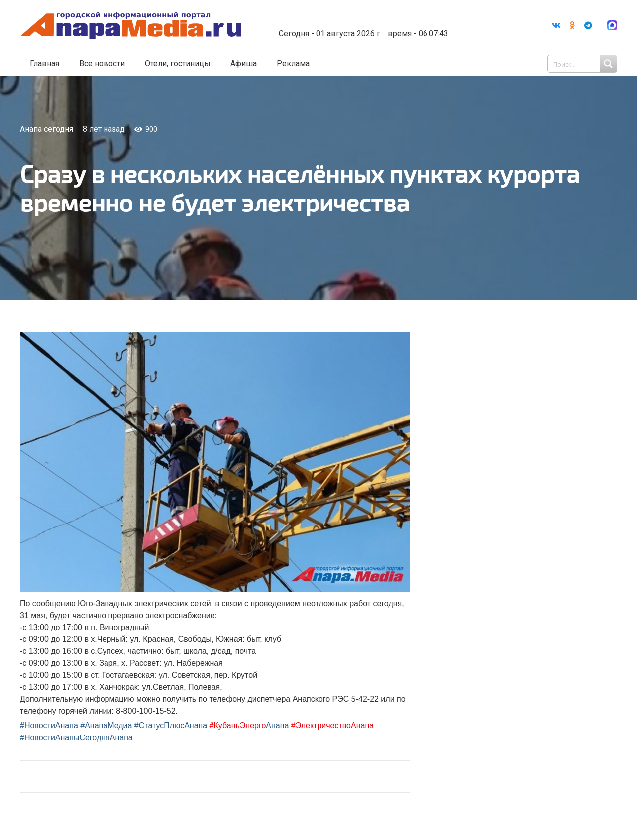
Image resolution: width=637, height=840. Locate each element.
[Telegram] (588, 25)
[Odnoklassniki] (572, 25)
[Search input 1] (583, 64)
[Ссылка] (131, 26)
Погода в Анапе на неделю (361, 17)
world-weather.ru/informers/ (361, 26)
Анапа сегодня (47, 129)
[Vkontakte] (556, 25)
